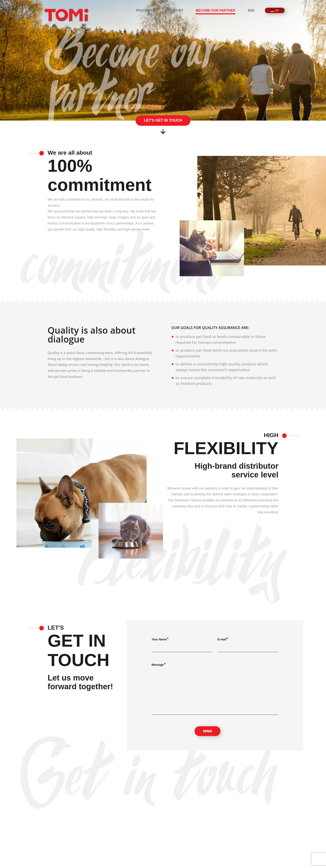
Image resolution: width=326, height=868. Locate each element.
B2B (251, 10)
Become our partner (215, 10)
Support (175, 10)
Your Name (159, 639)
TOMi (67, 15)
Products (145, 10)
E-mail (222, 639)
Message (158, 665)
